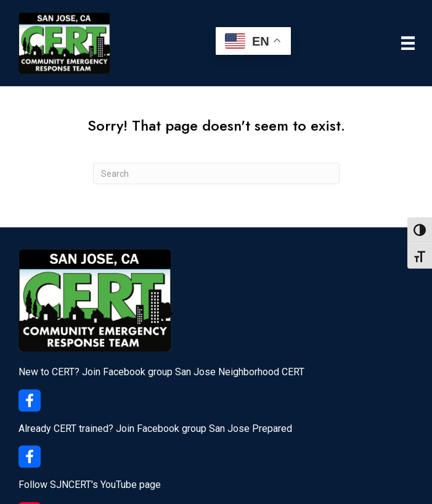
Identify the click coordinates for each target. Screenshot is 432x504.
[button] (30, 400)
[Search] (216, 173)
